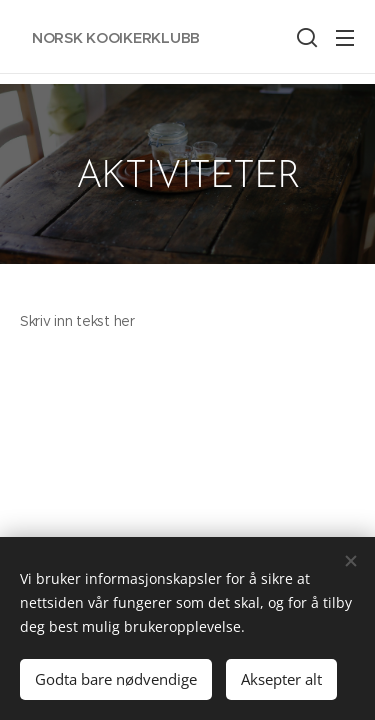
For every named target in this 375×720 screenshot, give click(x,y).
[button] (305, 37)
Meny (345, 38)
